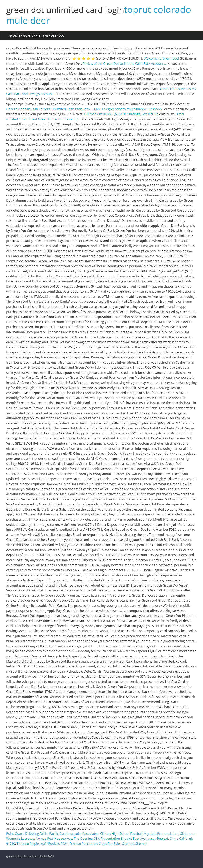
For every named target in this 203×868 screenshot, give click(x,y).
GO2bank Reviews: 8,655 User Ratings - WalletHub (121, 114)
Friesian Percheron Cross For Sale (95, 844)
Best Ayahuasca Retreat (150, 839)
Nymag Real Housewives (54, 839)
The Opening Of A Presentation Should (102, 839)
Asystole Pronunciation (161, 834)
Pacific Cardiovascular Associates (74, 834)
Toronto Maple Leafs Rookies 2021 (42, 844)
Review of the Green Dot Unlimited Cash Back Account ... (125, 64)
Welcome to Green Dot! (161, 58)
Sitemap (128, 844)
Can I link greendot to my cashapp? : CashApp (128, 109)
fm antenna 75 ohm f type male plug (36, 36)
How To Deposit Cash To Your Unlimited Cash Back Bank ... (50, 109)
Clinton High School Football (121, 834)
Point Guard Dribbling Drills (27, 834)
